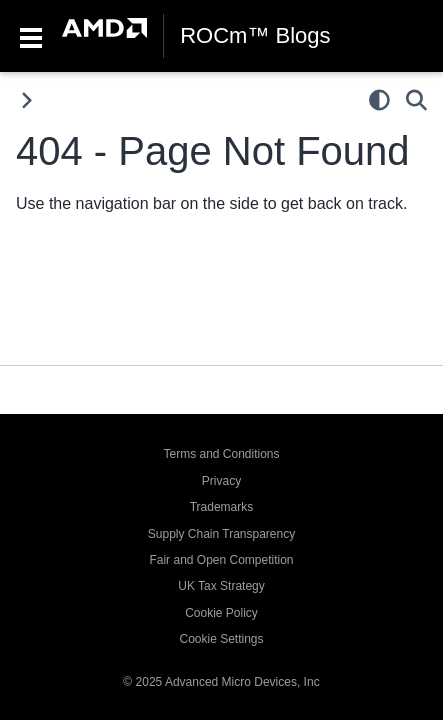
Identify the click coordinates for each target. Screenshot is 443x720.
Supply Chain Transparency (221, 534)
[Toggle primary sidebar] (26, 100)
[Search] (416, 100)
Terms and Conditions (221, 454)
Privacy (221, 481)
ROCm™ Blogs (255, 36)
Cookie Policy (221, 613)
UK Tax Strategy (221, 586)
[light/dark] (379, 100)
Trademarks (222, 507)
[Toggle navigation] (31, 36)
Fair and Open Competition (221, 560)
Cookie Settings (221, 639)
